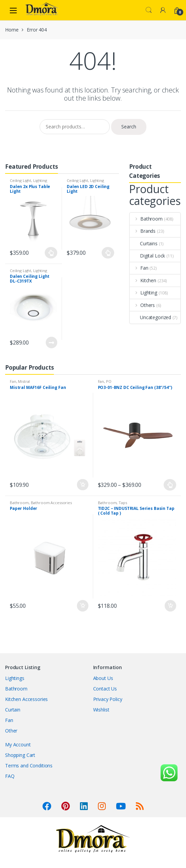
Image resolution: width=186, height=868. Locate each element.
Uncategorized (150, 317)
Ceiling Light (20, 180)
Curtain (13, 710)
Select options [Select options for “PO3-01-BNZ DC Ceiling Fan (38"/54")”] (170, 485)
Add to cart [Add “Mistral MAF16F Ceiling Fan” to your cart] (82, 485)
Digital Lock (147, 256)
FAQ (10, 776)
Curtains (144, 243)
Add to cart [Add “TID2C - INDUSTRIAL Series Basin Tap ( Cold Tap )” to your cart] (170, 606)
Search (149, 10)
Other (11, 731)
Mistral (24, 381)
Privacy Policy (108, 699)
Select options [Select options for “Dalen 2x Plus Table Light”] (51, 253)
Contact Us (105, 689)
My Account (18, 745)
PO (109, 381)
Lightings (15, 678)
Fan (139, 268)
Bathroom (146, 219)
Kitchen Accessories (26, 699)
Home (12, 30)
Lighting (40, 180)
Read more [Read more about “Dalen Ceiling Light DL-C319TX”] (51, 343)
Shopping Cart (20, 755)
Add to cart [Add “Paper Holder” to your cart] (82, 606)
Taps (123, 503)
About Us (103, 678)
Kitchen (143, 280)
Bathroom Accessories (51, 503)
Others (142, 305)
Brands (143, 231)
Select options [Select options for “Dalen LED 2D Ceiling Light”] (108, 253)
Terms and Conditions (29, 766)
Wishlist (101, 710)
